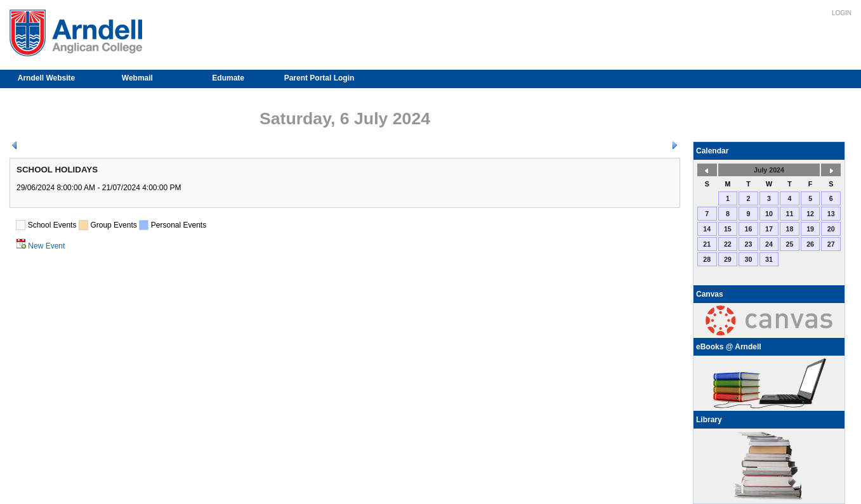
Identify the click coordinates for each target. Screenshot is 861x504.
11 (790, 214)
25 (790, 244)
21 (707, 244)
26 (810, 244)
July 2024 (769, 170)
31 (769, 259)
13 (831, 214)
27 (831, 244)
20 (831, 229)
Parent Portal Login (319, 78)
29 (728, 259)
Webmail (137, 78)
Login (842, 13)
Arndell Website (46, 78)
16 (748, 229)
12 (810, 214)
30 (748, 259)
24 (769, 244)
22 (728, 244)
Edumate (228, 78)
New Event (46, 246)
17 (769, 229)
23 (748, 244)
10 (769, 214)
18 (790, 229)
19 (810, 229)
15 (728, 229)
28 (707, 259)
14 (707, 229)
